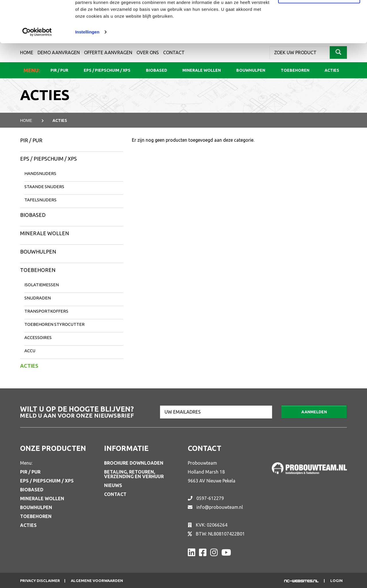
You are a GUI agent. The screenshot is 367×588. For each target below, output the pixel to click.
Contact (115, 494)
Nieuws (113, 485)
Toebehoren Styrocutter (54, 324)
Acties (29, 366)
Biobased (33, 215)
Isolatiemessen (42, 285)
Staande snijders (44, 187)
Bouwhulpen (38, 252)
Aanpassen (319, 34)
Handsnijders (40, 173)
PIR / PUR (31, 140)
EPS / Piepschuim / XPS (48, 159)
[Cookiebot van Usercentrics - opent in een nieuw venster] (37, 71)
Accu (30, 351)
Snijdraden (38, 298)
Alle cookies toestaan (319, 15)
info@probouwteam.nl (220, 507)
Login (336, 581)
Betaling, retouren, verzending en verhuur (134, 474)
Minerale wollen (45, 233)
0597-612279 (210, 498)
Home (26, 120)
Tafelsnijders (40, 200)
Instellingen (87, 71)
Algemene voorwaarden (97, 581)
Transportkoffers (46, 311)
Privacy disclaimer (40, 581)
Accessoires (38, 337)
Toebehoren (38, 270)
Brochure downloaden (134, 463)
